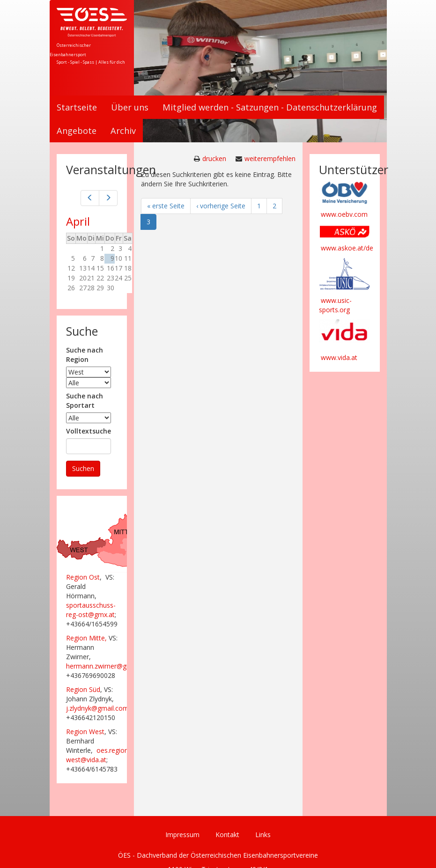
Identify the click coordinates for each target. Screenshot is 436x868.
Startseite (77, 107)
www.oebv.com (344, 214)
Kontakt (227, 835)
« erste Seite (166, 206)
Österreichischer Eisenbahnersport (70, 50)
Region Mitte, (86, 638)
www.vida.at (339, 357)
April (78, 221)
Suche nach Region (85, 355)
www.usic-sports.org (335, 305)
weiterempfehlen (270, 158)
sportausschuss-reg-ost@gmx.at (91, 610)
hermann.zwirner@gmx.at (105, 666)
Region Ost (83, 577)
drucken (214, 158)
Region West (85, 732)
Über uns (130, 107)
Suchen (83, 468)
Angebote (77, 131)
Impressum (182, 835)
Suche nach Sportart (85, 401)
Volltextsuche (89, 431)
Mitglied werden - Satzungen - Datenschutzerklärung (270, 107)
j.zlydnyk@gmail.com (97, 708)
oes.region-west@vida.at (98, 755)
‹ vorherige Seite (221, 206)
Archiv (123, 131)
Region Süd (83, 689)
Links (263, 835)
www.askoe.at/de (347, 248)
